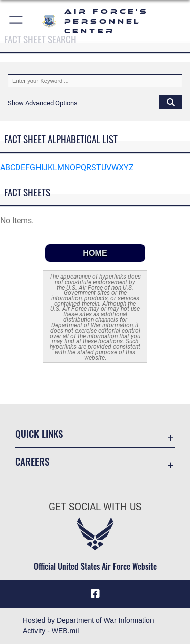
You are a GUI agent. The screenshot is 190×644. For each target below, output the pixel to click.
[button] (16, 21)
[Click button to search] (171, 102)
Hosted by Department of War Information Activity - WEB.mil (88, 626)
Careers (32, 461)
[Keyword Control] (95, 81)
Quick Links (39, 433)
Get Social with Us (95, 507)
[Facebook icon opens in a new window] (95, 594)
